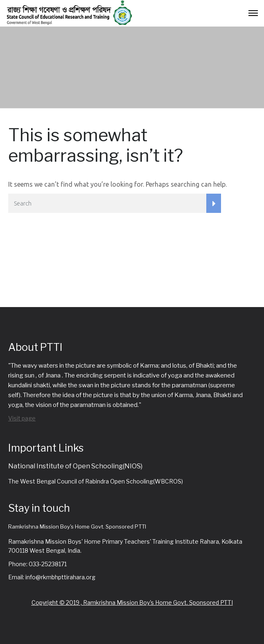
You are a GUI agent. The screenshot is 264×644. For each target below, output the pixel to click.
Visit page (22, 418)
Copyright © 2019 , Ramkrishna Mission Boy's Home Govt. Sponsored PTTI (132, 602)
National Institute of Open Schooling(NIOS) (75, 466)
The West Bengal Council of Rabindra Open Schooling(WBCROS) (96, 481)
